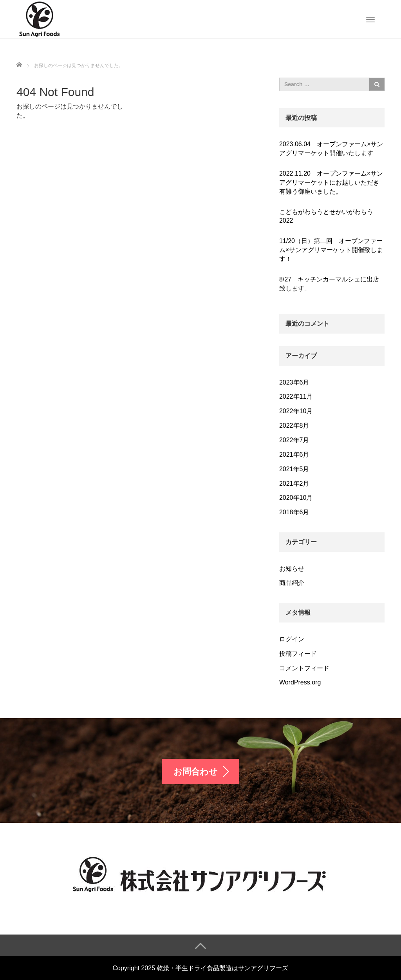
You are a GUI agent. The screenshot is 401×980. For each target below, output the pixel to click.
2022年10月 (296, 411)
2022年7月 (294, 440)
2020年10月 (296, 498)
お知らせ (292, 569)
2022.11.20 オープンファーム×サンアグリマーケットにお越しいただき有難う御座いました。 (331, 182)
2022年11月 (296, 397)
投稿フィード (298, 654)
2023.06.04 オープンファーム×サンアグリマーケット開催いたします (331, 149)
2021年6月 (294, 455)
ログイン (292, 639)
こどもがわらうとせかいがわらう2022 (326, 216)
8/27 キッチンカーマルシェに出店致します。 (329, 284)
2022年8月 (294, 426)
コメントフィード (304, 668)
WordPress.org (300, 682)
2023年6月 (294, 382)
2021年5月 (294, 469)
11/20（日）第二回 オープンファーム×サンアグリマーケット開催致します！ (331, 250)
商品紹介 (292, 583)
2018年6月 (294, 512)
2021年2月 (294, 484)
